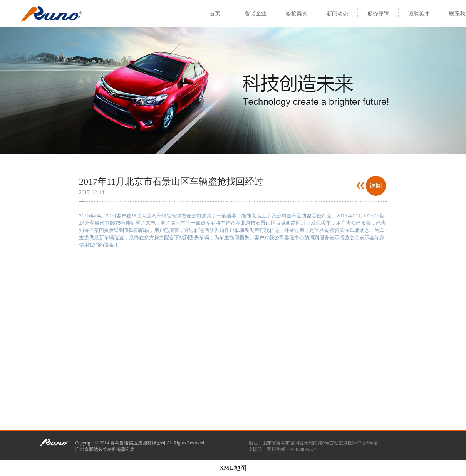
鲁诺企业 (256, 14)
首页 (215, 14)
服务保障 (378, 14)
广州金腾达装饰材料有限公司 (105, 449)
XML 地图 (233, 468)
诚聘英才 (419, 14)
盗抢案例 (297, 14)
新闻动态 (337, 14)
